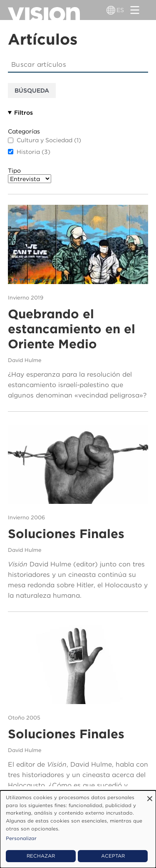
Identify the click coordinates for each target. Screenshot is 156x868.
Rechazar (41, 856)
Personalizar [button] (21, 838)
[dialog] (78, 829)
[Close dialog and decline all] (150, 796)
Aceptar (113, 856)
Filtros (24, 112)
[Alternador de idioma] (111, 10)
